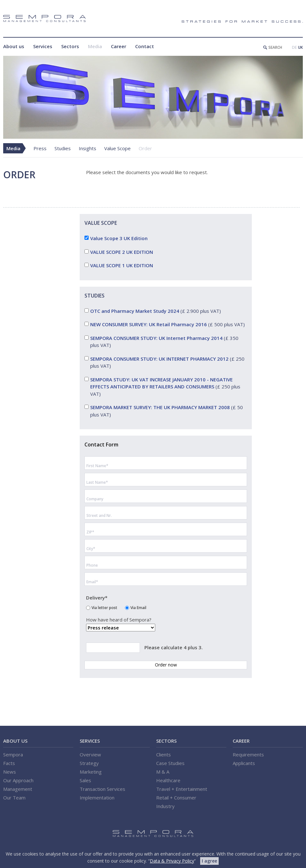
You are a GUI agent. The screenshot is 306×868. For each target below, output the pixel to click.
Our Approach (18, 780)
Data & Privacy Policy (172, 861)
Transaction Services (102, 789)
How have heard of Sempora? (119, 620)
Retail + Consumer (176, 798)
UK (300, 47)
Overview (90, 754)
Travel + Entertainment (182, 789)
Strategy (89, 763)
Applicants (244, 763)
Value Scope (117, 148)
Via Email (138, 607)
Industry (165, 806)
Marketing (91, 772)
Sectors (70, 46)
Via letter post (104, 607)
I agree (209, 861)
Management (18, 789)
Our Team (14, 798)
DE (294, 47)
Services (43, 46)
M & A (163, 772)
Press (40, 148)
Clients (164, 754)
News (10, 772)
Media (95, 46)
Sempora (13, 754)
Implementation (97, 798)
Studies (63, 148)
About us (14, 46)
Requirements (248, 754)
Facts (9, 763)
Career (119, 46)
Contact (145, 46)
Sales (85, 780)
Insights (87, 148)
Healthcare (168, 780)
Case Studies (170, 763)
